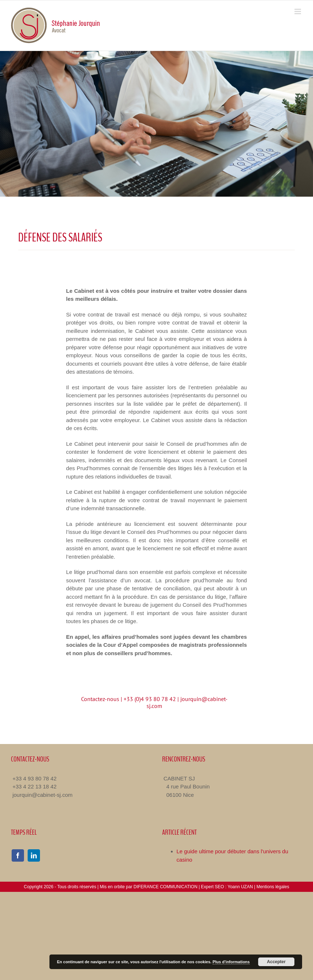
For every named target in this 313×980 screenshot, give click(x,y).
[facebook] (18, 855)
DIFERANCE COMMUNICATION (165, 887)
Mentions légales (273, 887)
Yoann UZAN (240, 887)
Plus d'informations (231, 962)
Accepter (276, 962)
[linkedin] (34, 855)
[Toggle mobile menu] (298, 11)
